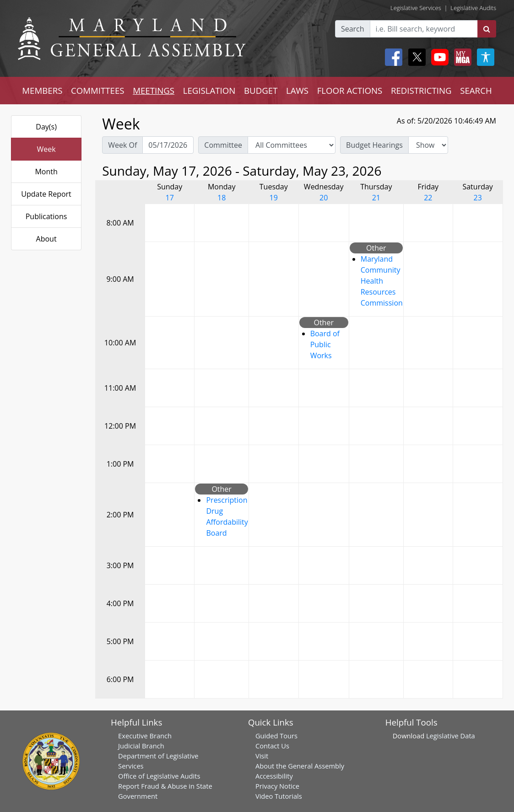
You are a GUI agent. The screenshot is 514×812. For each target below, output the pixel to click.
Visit (262, 756)
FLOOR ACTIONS (350, 90)
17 (170, 198)
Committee (223, 145)
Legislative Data (451, 736)
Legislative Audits (473, 8)
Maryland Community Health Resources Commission (382, 281)
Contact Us (272, 746)
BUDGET (261, 90)
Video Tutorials (279, 796)
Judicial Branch (141, 746)
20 (324, 198)
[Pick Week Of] (168, 145)
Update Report (46, 194)
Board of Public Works (325, 344)
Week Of (122, 145)
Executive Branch (145, 736)
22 (428, 198)
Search (353, 29)
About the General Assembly (300, 766)
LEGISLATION (209, 90)
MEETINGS (154, 90)
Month (46, 172)
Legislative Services (416, 8)
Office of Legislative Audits (159, 776)
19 (274, 198)
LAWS (297, 90)
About (46, 239)
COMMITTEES (98, 90)
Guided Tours (276, 736)
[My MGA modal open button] (461, 57)
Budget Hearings (374, 145)
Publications (46, 216)
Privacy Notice (277, 786)
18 (222, 198)
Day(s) (46, 127)
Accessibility (274, 776)
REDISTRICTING (421, 90)
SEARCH (476, 90)
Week (46, 149)
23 (478, 198)
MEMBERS (42, 90)
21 (376, 198)
